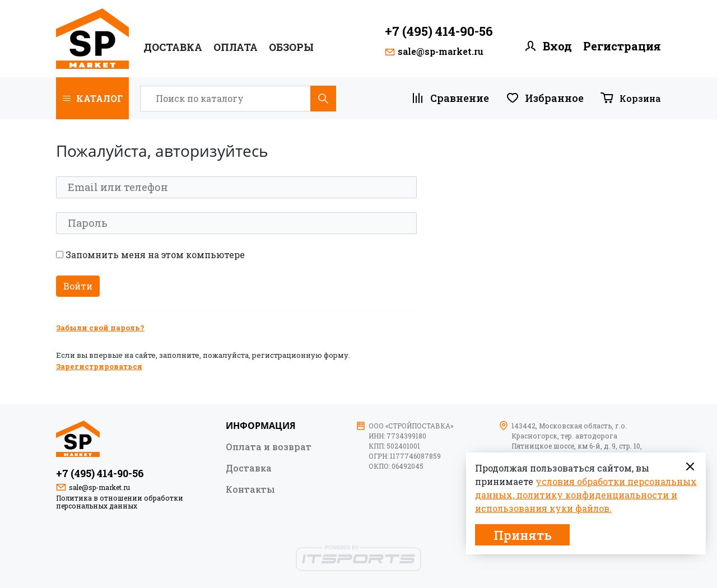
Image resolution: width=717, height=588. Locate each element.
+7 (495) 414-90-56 (439, 31)
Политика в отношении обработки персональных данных (120, 502)
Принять (523, 535)
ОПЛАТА (236, 47)
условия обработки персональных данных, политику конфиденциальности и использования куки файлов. (586, 495)
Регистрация (622, 46)
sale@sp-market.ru (441, 52)
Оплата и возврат (269, 446)
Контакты (250, 489)
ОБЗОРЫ (291, 47)
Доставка (173, 47)
